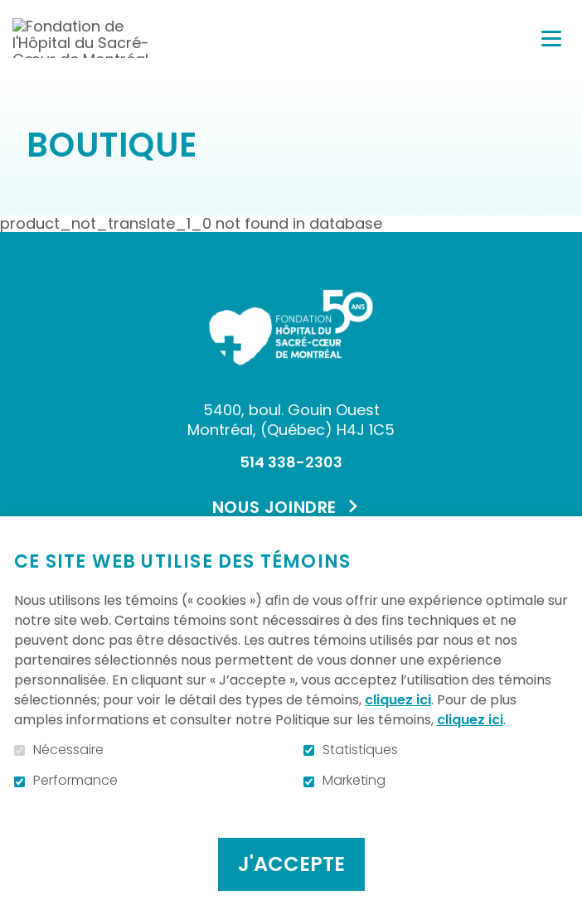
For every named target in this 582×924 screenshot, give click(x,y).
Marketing (354, 781)
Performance (75, 781)
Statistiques (360, 750)
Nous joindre (274, 507)
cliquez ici (398, 700)
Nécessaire (68, 750)
